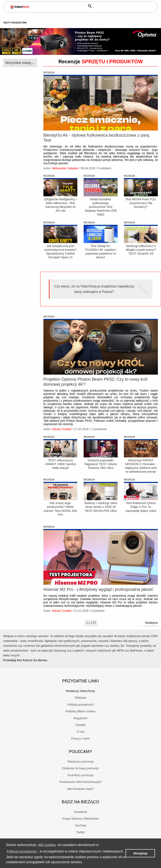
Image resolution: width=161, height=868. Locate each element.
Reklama (80, 705)
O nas (80, 739)
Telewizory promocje (81, 769)
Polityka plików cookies (80, 719)
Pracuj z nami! (81, 746)
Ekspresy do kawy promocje (80, 776)
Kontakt (80, 733)
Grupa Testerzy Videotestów (81, 826)
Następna (151, 630)
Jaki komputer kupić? (80, 796)
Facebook (80, 820)
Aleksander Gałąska (65, 168)
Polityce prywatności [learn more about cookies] (22, 851)
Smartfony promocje (80, 783)
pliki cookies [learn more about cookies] (47, 845)
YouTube (80, 833)
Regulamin (81, 726)
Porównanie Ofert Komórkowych (81, 790)
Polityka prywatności (81, 712)
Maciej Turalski (62, 435)
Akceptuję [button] (140, 853)
